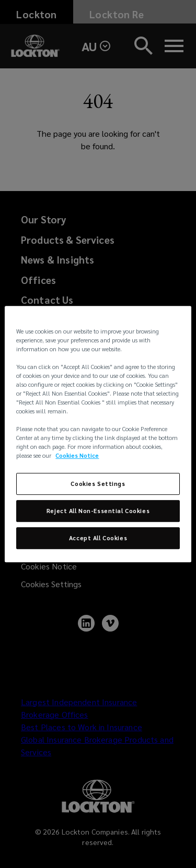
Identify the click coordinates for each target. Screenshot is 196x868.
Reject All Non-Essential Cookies (98, 511)
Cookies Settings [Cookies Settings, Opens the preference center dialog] (98, 484)
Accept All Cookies (98, 538)
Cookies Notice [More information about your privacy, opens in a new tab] (77, 456)
